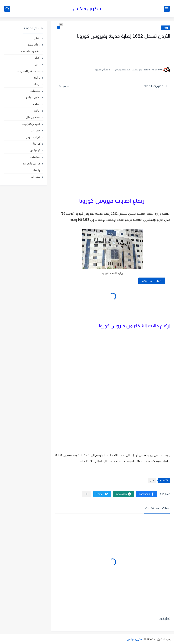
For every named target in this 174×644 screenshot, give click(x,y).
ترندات (36, 84)
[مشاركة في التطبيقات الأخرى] (87, 494)
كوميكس (35, 150)
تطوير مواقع (33, 97)
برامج (37, 78)
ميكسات (35, 157)
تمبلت (37, 104)
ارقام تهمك (34, 44)
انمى (38, 64)
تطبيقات (35, 91)
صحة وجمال (33, 117)
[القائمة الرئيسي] (167, 9)
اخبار (166, 28)
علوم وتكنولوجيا (31, 124)
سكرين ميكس (87, 9)
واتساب (36, 170)
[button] (147, 494)
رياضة (37, 111)
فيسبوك (36, 130)
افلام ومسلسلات (31, 51)
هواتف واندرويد (32, 163)
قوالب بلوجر (33, 137)
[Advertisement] (133, 52)
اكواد (38, 58)
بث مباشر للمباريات (29, 71)
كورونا (37, 144)
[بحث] (7, 9)
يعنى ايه (36, 177)
